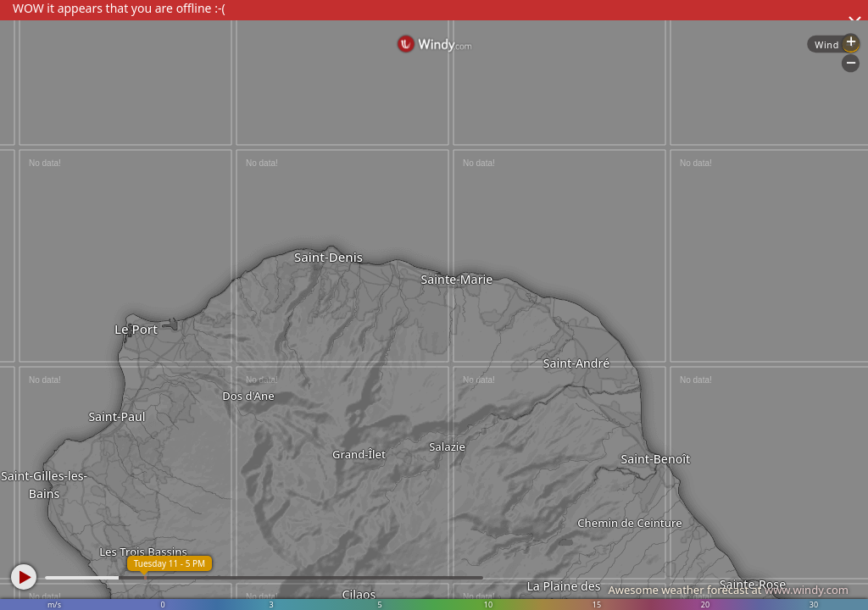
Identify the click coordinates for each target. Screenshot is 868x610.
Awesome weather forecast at (728, 590)
